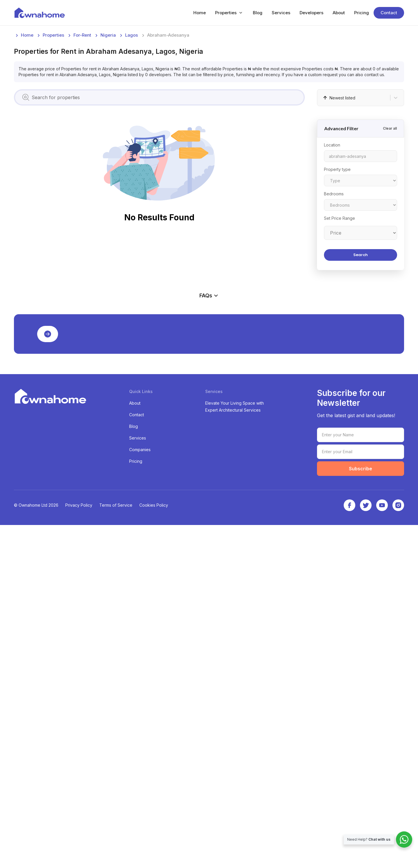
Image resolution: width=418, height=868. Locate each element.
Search (361, 342)
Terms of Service (116, 848)
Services (281, 13)
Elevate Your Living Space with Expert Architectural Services (235, 750)
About (339, 13)
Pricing (362, 13)
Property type (337, 257)
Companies (140, 793)
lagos (131, 122)
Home (200, 13)
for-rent (82, 122)
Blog (258, 13)
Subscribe (361, 812)
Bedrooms (334, 281)
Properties (226, 13)
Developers (311, 13)
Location (332, 232)
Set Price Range (339, 305)
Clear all (390, 216)
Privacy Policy (79, 848)
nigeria (108, 122)
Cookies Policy (154, 848)
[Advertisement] (188, 72)
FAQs (209, 557)
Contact (389, 13)
